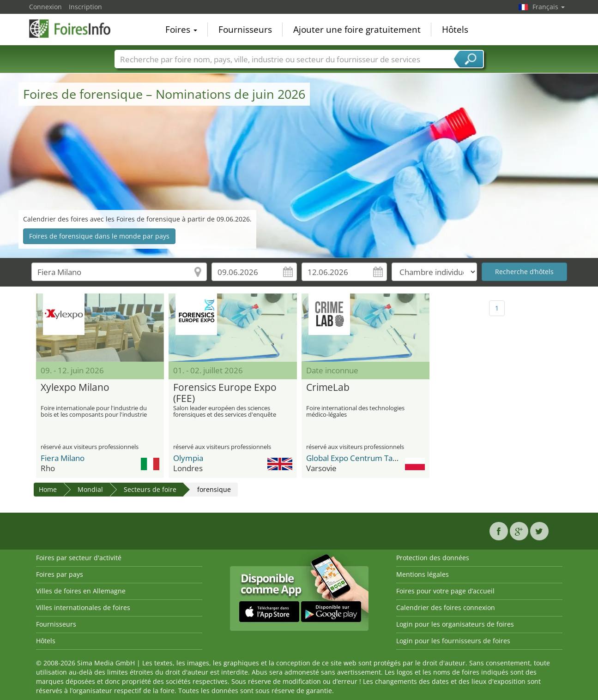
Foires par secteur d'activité (79, 558)
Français (549, 7)
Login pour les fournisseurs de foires (453, 641)
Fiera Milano (63, 458)
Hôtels (455, 30)
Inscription (85, 7)
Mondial (90, 489)
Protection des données (433, 558)
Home (48, 489)
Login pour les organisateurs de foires (455, 624)
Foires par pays (60, 574)
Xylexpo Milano (75, 388)
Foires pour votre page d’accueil (445, 591)
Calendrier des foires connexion (446, 607)
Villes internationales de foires (83, 607)
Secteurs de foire (150, 489)
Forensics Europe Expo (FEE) (225, 393)
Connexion (45, 7)
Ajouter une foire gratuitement (357, 30)
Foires (181, 30)
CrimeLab (328, 388)
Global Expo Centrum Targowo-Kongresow (382, 458)
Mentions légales (423, 574)
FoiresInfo (75, 29)
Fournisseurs (245, 30)
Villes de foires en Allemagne (81, 591)
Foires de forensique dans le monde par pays (99, 236)
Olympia (188, 458)
